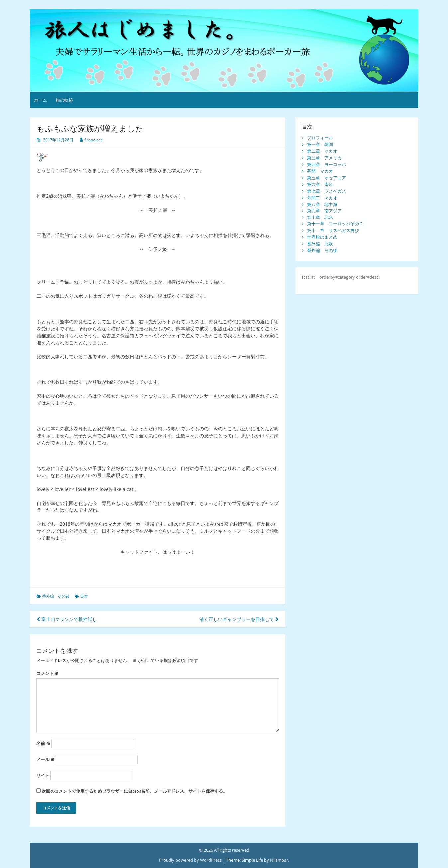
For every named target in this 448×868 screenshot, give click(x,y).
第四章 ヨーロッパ (327, 164)
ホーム (40, 100)
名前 (43, 743)
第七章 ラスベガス (327, 191)
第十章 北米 (320, 217)
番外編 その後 (56, 596)
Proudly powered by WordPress (190, 860)
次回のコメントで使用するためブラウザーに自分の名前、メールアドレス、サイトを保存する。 (134, 791)
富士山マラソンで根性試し (67, 619)
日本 (84, 596)
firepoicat (93, 140)
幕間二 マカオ (322, 198)
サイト (43, 775)
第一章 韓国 (320, 144)
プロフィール (320, 138)
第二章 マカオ (322, 151)
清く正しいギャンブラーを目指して (239, 619)
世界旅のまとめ (322, 237)
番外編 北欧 (320, 244)
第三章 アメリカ (324, 158)
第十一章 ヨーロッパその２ (335, 224)
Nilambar (279, 860)
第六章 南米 (320, 184)
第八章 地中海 (322, 204)
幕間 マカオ (320, 171)
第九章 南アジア (324, 211)
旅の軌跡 (64, 100)
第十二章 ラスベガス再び (333, 230)
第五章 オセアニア (327, 178)
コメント (48, 673)
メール (45, 759)
